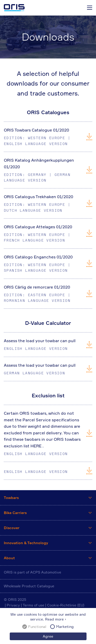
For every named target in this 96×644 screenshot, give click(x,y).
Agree (48, 636)
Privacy (13, 605)
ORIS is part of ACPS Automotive (33, 572)
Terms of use (34, 605)
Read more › (56, 619)
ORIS (14, 8)
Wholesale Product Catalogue (29, 586)
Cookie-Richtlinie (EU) (66, 605)
